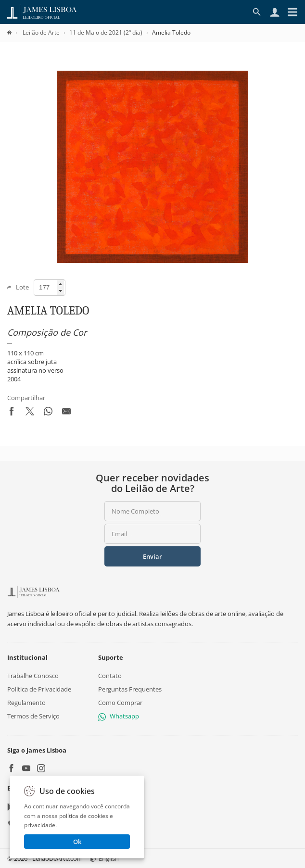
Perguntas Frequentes (130, 689)
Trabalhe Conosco (33, 676)
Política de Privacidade (39, 689)
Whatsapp (119, 716)
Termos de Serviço (33, 716)
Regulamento (26, 703)
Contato (110, 676)
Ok (77, 842)
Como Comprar (120, 703)
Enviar (152, 556)
